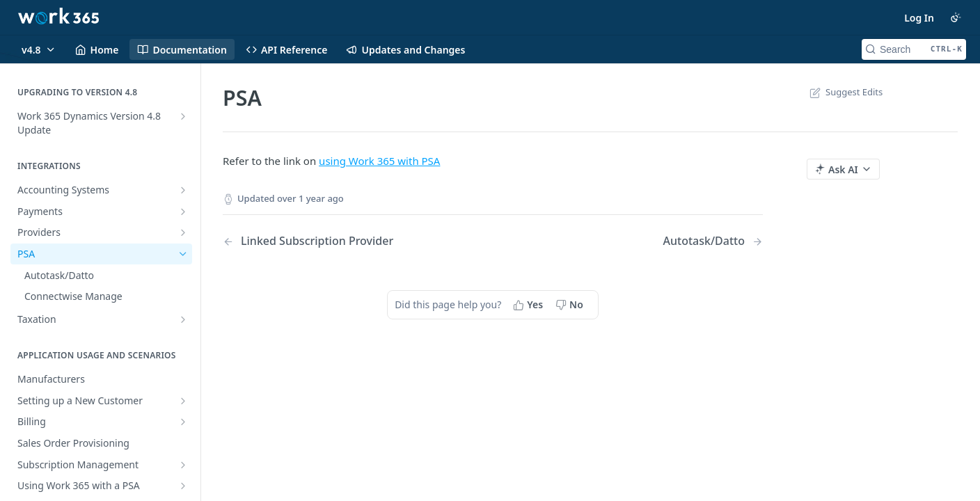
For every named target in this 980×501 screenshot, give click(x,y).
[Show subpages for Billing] (183, 422)
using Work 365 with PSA (379, 161)
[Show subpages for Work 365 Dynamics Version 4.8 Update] (183, 116)
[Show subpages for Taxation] (183, 319)
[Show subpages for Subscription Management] (183, 465)
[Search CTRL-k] (914, 49)
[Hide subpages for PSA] (183, 254)
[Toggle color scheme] (956, 17)
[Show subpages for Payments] (183, 212)
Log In (919, 18)
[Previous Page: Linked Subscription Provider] (339, 241)
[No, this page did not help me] (571, 305)
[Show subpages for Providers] (183, 232)
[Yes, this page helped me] (529, 305)
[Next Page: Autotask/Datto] (713, 241)
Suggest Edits (845, 92)
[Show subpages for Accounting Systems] (183, 190)
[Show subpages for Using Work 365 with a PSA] (183, 486)
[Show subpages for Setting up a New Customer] (183, 401)
